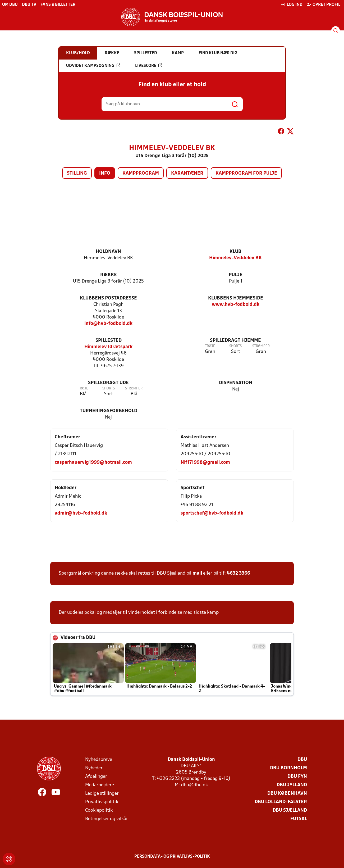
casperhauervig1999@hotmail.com (93, 463)
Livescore (149, 66)
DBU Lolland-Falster (281, 802)
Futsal (299, 819)
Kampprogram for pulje (246, 173)
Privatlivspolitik (102, 802)
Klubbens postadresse (108, 298)
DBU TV (29, 5)
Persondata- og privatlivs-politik (172, 857)
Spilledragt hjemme (235, 341)
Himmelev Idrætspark (108, 347)
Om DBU (10, 5)
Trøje (210, 346)
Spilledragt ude (108, 383)
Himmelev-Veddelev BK (235, 258)
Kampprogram (141, 173)
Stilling (77, 173)
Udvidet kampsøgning (93, 66)
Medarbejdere (100, 785)
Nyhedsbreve (99, 760)
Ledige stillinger (102, 794)
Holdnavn (108, 252)
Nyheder (94, 768)
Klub (235, 252)
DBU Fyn (297, 777)
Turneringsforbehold (109, 411)
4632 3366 (238, 573)
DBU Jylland (292, 785)
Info (105, 173)
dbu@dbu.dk (194, 785)
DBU (302, 760)
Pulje (236, 275)
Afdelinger (96, 777)
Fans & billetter (58, 5)
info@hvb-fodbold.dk (108, 324)
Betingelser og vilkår (107, 819)
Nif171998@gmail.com (205, 463)
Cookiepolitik (99, 810)
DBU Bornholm (288, 768)
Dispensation (236, 383)
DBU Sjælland (290, 810)
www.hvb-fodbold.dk (236, 305)
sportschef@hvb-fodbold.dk (212, 513)
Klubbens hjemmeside (236, 298)
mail (197, 573)
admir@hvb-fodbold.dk (81, 513)
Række (109, 275)
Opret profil (324, 4)
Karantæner (187, 173)
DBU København (287, 794)
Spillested (109, 341)
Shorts (235, 346)
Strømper (261, 346)
